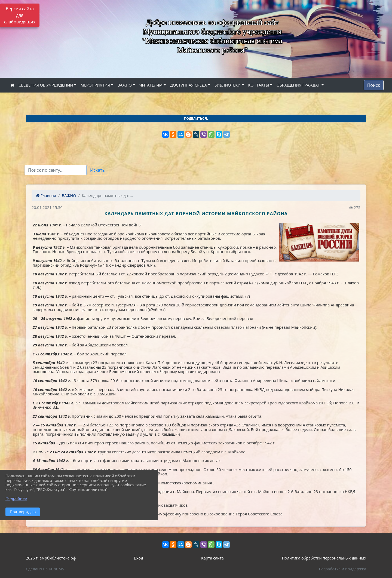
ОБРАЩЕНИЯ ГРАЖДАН (299, 85)
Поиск (374, 85)
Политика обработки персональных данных (324, 558)
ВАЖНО (125, 85)
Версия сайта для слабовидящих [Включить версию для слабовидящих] (20, 15)
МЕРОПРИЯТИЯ (95, 85)
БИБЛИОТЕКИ (228, 85)
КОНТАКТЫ (259, 85)
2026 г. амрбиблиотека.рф (51, 558)
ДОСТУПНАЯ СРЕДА (189, 85)
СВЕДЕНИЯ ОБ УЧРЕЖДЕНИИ (46, 85)
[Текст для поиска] (56, 170)
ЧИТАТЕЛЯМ (151, 85)
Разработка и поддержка (343, 569)
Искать (97, 170)
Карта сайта (212, 558)
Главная (46, 196)
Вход (139, 558)
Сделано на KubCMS (45, 569)
